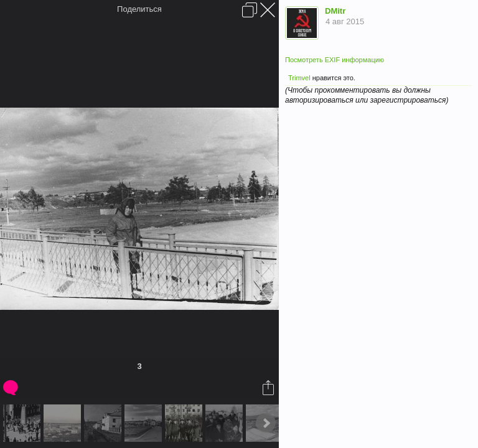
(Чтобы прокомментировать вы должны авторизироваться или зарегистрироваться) (367, 95)
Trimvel (299, 78)
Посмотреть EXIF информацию (335, 60)
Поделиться (139, 9)
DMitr (335, 11)
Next (266, 423)
